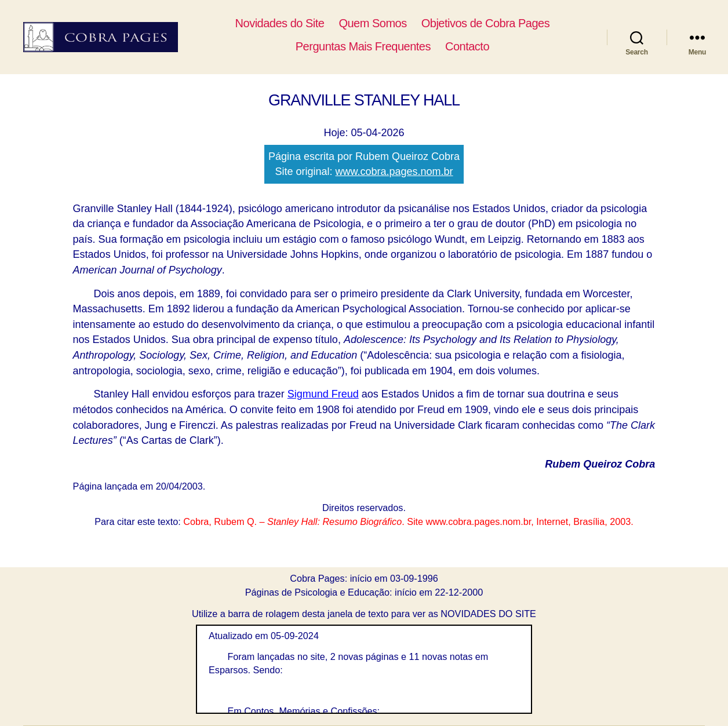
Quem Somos (392, 23)
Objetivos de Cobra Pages (505, 23)
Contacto (486, 46)
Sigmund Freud (323, 394)
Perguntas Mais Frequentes (382, 46)
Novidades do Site (299, 23)
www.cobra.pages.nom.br (394, 172)
